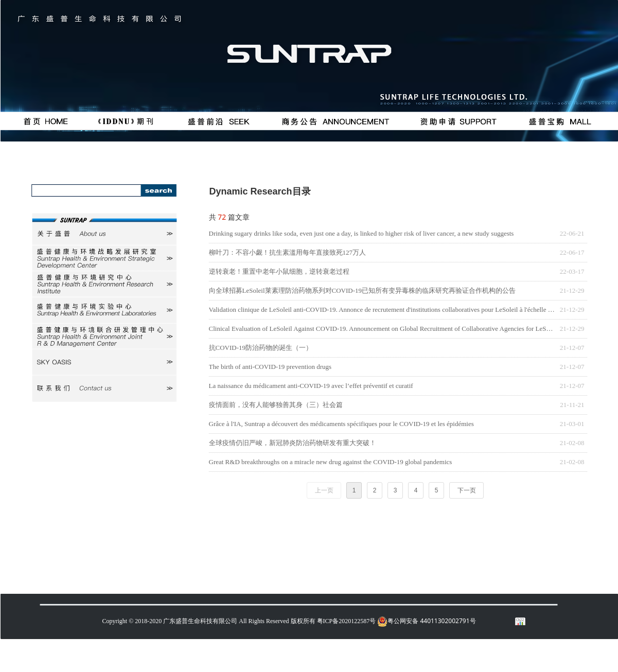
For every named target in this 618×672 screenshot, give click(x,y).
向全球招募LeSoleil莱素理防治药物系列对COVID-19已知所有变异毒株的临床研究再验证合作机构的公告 (363, 290)
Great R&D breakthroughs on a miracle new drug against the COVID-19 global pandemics (331, 462)
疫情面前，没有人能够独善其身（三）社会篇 (276, 405)
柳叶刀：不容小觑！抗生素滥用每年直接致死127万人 (288, 252)
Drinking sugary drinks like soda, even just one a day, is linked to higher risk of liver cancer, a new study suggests (361, 233)
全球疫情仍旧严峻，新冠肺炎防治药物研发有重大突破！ (293, 443)
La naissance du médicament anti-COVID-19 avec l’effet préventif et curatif (311, 386)
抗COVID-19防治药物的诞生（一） (261, 348)
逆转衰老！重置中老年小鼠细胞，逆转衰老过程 (279, 271)
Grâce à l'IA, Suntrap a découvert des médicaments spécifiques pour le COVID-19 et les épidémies (341, 424)
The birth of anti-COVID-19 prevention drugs (270, 367)
